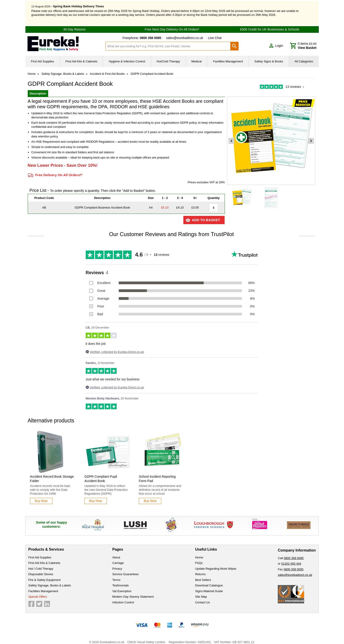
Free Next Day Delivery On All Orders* (172, 25)
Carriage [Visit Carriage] (118, 559)
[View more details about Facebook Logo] (31, 600)
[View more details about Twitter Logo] (39, 600)
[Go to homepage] (64, 40)
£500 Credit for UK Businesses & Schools (270, 25)
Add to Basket (206, 216)
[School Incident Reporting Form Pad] (162, 463)
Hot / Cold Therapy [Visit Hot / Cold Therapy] (41, 565)
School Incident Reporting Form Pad (157, 475)
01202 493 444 (291, 560)
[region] (53, 448)
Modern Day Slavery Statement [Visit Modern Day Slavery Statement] (133, 593)
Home (32, 70)
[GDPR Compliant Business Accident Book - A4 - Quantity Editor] (214, 204)
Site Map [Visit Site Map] (201, 593)
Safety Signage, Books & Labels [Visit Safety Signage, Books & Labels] (50, 581)
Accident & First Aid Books (107, 70)
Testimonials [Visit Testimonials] (121, 581)
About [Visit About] (116, 553)
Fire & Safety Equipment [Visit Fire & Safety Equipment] (45, 576)
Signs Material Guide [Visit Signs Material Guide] (209, 587)
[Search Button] (234, 42)
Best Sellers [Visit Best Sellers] (203, 576)
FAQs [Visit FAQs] (199, 559)
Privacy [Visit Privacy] (117, 565)
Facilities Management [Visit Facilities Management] (43, 587)
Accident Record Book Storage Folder (52, 475)
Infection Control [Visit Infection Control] (123, 598)
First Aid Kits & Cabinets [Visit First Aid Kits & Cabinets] (44, 559)
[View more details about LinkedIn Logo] (47, 600)
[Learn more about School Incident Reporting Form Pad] (150, 497)
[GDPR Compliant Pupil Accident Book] (107, 463)
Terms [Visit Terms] (116, 576)
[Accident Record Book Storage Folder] (53, 463)
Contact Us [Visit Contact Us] (202, 598)
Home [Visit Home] (199, 553)
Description (38, 90)
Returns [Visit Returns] (200, 570)
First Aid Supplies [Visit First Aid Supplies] (40, 553)
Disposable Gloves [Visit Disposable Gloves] (41, 570)
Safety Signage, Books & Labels (63, 70)
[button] (276, 42)
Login (279, 42)
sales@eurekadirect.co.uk (185, 34)
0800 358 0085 (294, 554)
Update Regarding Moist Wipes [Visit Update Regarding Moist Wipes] (216, 565)
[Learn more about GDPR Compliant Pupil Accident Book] (96, 497)
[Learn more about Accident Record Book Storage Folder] (41, 497)
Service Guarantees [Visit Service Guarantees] (125, 570)
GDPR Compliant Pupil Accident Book (101, 475)
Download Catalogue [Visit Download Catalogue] (209, 581)
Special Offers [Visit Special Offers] (38, 593)
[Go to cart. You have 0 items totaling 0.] (303, 42)
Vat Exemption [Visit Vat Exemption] (122, 587)
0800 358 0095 (293, 565)
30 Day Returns (74, 25)
